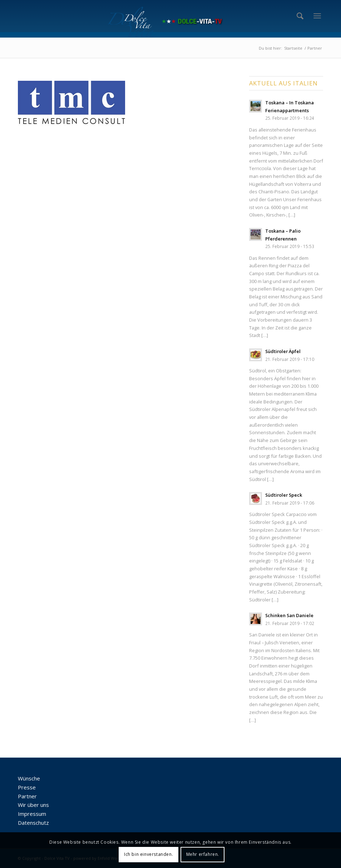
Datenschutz (33, 823)
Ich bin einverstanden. (149, 854)
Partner (27, 796)
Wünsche (29, 778)
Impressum (32, 814)
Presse (27, 787)
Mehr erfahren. (203, 854)
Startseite (293, 48)
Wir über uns (33, 805)
